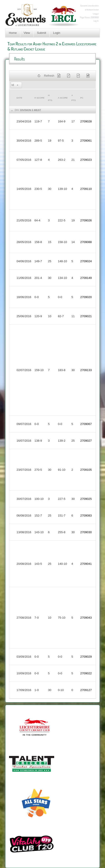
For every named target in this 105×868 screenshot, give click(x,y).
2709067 (86, 424)
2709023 (86, 160)
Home (13, 33)
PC (82, 98)
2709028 (86, 121)
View (27, 33)
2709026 (86, 220)
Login (57, 33)
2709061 (86, 141)
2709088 (86, 242)
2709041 (86, 564)
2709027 (86, 441)
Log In (96, 21)
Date (19, 98)
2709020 (86, 297)
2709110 (86, 189)
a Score (63, 98)
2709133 (86, 370)
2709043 (86, 618)
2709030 (86, 532)
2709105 (86, 470)
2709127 (86, 690)
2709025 (86, 499)
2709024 (86, 261)
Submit (42, 33)
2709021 (86, 316)
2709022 (86, 673)
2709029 (86, 657)
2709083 (86, 516)
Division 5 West (30, 110)
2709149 (86, 278)
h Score (40, 98)
